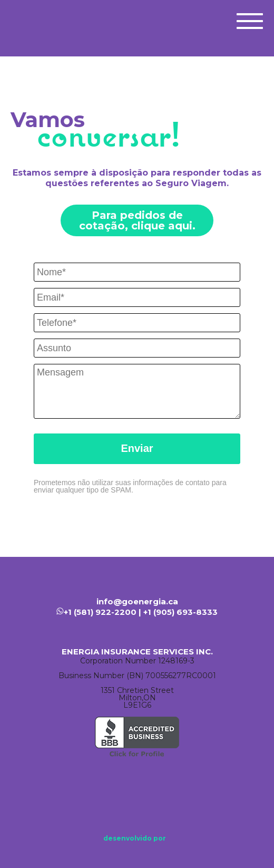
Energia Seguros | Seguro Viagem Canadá (40, 20)
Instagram (174, 795)
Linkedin (142, 795)
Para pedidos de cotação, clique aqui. (137, 220)
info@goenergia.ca (137, 601)
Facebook (111, 795)
